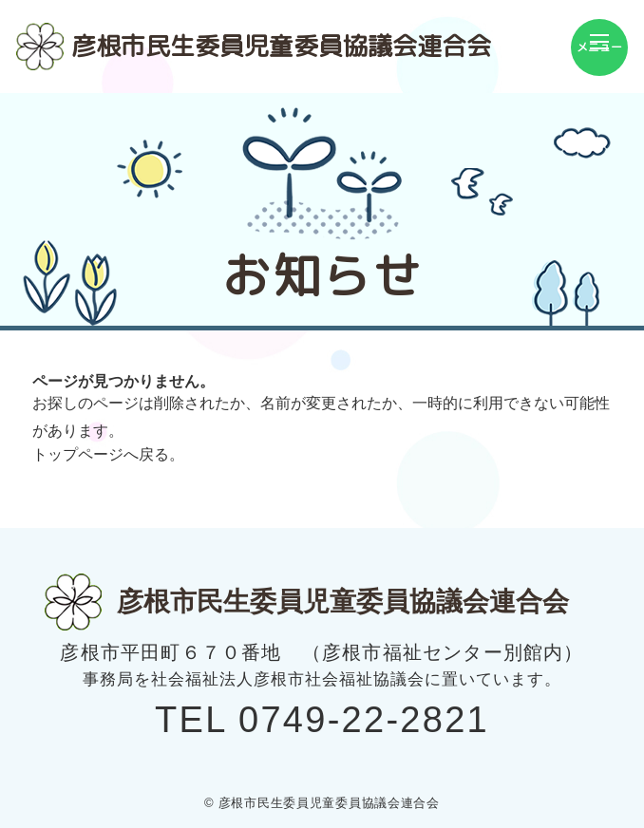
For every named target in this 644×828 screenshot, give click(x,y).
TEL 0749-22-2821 (322, 720)
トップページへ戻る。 (108, 454)
